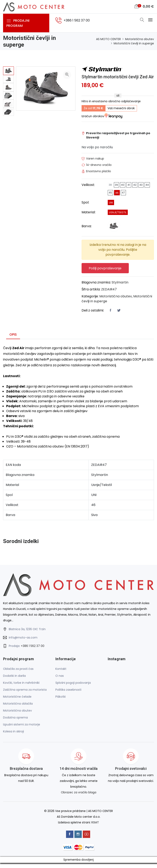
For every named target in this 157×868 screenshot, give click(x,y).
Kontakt (61, 674)
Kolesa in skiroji (13, 737)
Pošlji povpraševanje (105, 274)
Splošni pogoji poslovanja (73, 688)
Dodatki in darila (14, 681)
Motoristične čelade (17, 702)
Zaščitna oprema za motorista (25, 695)
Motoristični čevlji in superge (134, 43)
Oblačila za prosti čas (18, 674)
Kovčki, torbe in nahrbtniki (21, 688)
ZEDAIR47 (109, 295)
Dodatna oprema (15, 723)
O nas (60, 681)
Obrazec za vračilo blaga (79, 798)
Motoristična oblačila (18, 709)
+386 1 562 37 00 (33, 651)
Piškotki (61, 702)
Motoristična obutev (140, 39)
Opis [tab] (13, 340)
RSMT (95, 828)
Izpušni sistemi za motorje (22, 730)
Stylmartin (120, 288)
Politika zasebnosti (68, 695)
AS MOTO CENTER (108, 39)
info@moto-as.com (23, 643)
